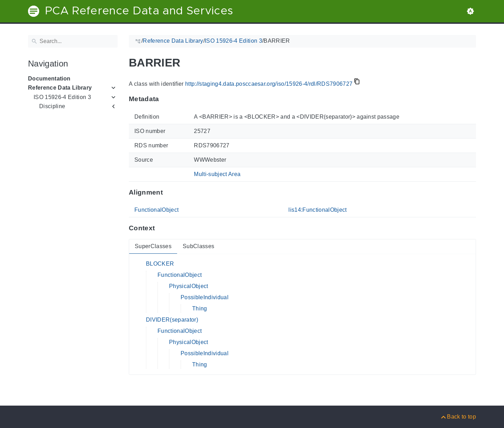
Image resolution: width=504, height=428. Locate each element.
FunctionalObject (156, 210)
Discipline (52, 106)
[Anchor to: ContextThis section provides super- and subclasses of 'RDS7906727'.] (162, 228)
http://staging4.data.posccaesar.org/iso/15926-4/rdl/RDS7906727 (269, 84)
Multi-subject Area (217, 174)
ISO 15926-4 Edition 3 (62, 97)
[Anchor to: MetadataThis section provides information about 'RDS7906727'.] (166, 99)
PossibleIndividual (205, 297)
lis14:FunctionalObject (317, 210)
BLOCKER (160, 264)
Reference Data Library (60, 88)
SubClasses (198, 246)
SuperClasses (153, 246)
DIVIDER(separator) (172, 320)
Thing (200, 308)
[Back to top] (458, 417)
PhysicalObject (189, 286)
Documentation (49, 79)
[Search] (73, 41)
